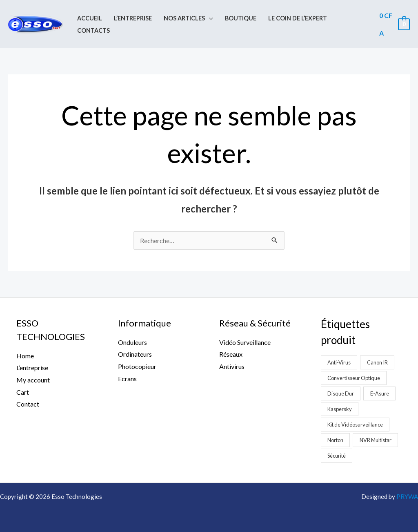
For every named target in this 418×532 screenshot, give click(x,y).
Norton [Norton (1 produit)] (335, 440)
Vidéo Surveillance (245, 342)
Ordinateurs (135, 354)
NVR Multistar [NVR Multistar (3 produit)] (376, 440)
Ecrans (127, 379)
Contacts (93, 30)
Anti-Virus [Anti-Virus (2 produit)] (339, 362)
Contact (28, 404)
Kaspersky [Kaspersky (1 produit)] (340, 409)
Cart (23, 392)
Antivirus (232, 366)
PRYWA (407, 496)
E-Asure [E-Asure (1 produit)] (380, 393)
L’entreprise (133, 18)
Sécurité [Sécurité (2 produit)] (337, 456)
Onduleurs (132, 342)
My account (33, 380)
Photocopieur (137, 366)
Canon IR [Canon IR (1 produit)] (377, 362)
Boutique (241, 18)
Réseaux (231, 354)
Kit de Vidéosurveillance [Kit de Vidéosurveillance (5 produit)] (355, 425)
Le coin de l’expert (298, 18)
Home (25, 356)
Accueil (90, 18)
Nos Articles (184, 18)
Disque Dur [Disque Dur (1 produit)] (341, 393)
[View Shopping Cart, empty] (394, 24)
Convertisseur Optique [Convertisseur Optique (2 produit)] (354, 378)
